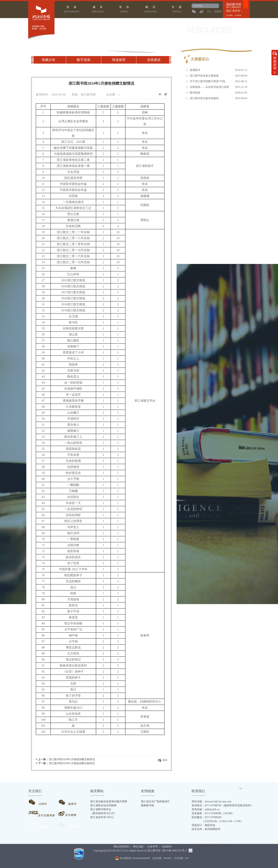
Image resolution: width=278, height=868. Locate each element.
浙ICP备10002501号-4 (174, 851)
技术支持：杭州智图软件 (206, 829)
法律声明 (153, 847)
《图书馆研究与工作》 (103, 813)
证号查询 (238, 15)
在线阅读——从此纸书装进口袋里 (218, 87)
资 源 (71, 10)
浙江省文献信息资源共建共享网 (109, 801)
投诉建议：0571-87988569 (207, 817)
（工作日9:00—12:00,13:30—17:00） (217, 821)
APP (226, 846)
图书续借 (218, 93)
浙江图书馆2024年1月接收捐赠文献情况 (72, 763)
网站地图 (138, 847)
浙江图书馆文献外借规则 (218, 98)
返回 (165, 760)
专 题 (177, 10)
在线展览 (154, 60)
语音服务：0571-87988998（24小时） (213, 813)
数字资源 (84, 60)
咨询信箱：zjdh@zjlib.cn (206, 809)
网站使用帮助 (121, 847)
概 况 (150, 10)
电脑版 (203, 846)
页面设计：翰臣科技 (203, 825)
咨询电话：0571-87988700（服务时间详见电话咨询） (222, 805)
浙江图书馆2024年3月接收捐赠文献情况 (72, 759)
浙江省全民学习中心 (102, 817)
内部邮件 (167, 847)
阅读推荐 (119, 60)
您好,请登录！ (234, 11)
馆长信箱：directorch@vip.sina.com (211, 801)
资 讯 (124, 10)
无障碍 (218, 11)
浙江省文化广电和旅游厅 (155, 801)
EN (209, 11)
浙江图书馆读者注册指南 (218, 76)
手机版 (215, 846)
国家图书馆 (147, 805)
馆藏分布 (48, 60)
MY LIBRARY (233, 7)
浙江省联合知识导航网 (103, 805)
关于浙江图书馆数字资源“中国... (218, 81)
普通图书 (218, 70)
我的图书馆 (234, 5)
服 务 (98, 10)
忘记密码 (230, 15)
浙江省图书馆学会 (101, 809)
